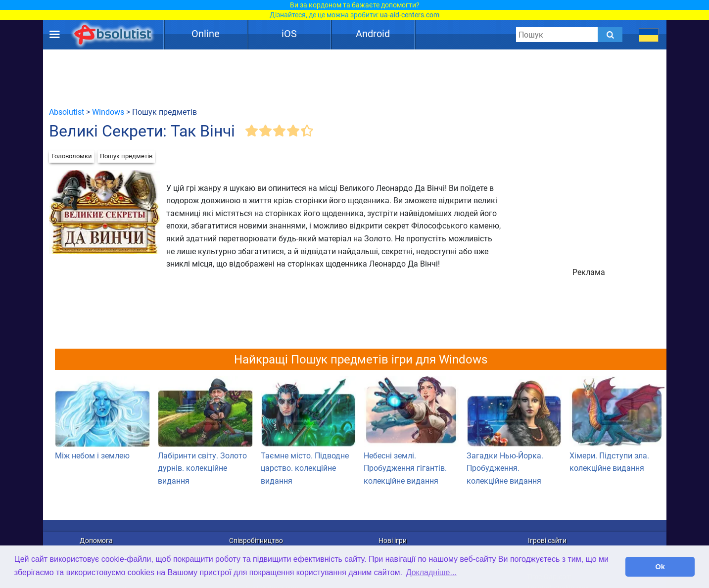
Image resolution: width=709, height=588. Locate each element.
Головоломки (72, 156)
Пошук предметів (126, 156)
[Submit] (610, 35)
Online (206, 34)
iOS (289, 34)
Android (373, 34)
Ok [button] (660, 567)
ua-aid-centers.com (410, 15)
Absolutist (67, 112)
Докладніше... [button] (431, 572)
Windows (108, 112)
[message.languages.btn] (648, 35)
